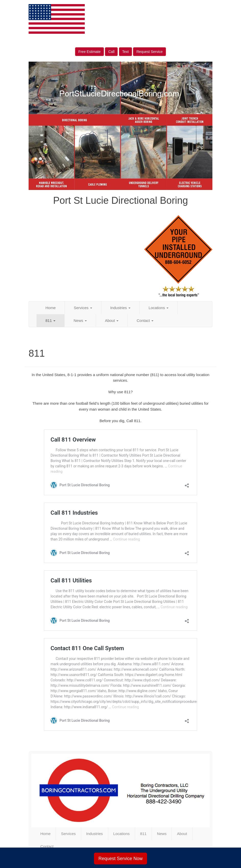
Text (126, 52)
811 (50, 320)
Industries (120, 308)
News (80, 320)
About (112, 320)
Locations (159, 308)
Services (83, 308)
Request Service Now (120, 859)
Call (111, 52)
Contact (145, 320)
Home (51, 308)
